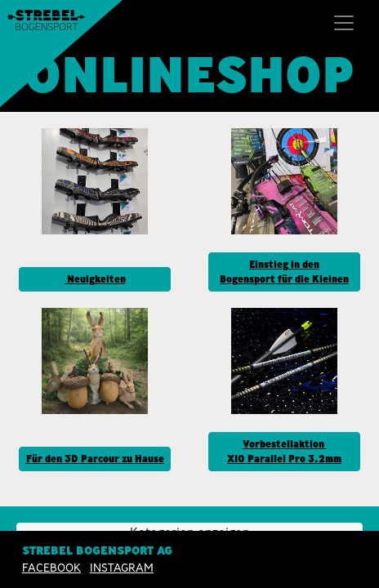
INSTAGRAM (122, 568)
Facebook (51, 568)
